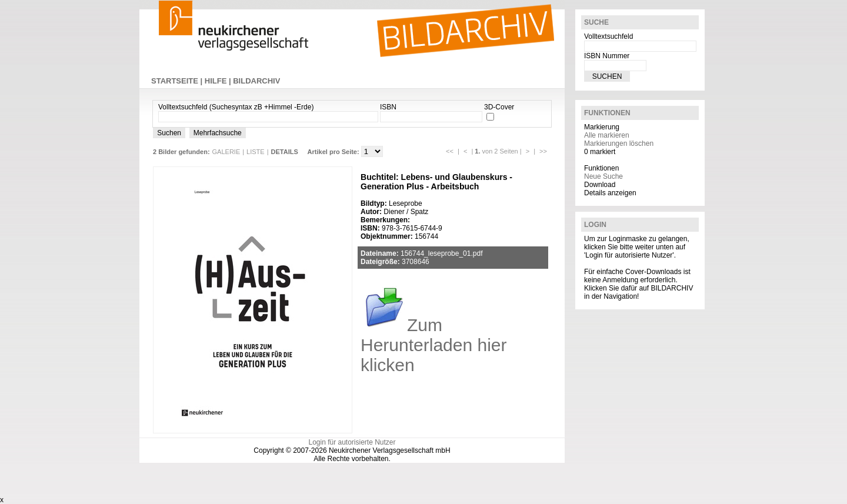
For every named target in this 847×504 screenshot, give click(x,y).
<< (450, 151)
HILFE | (219, 81)
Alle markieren (607, 135)
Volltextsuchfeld (608, 36)
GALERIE (226, 152)
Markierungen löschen (619, 143)
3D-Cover (499, 107)
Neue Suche (603, 176)
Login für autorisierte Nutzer (352, 442)
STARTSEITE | (178, 81)
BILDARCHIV (256, 81)
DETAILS (285, 152)
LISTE (256, 152)
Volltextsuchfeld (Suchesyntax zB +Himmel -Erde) (236, 107)
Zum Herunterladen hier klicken (433, 345)
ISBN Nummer (607, 56)
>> (543, 151)
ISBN (388, 107)
